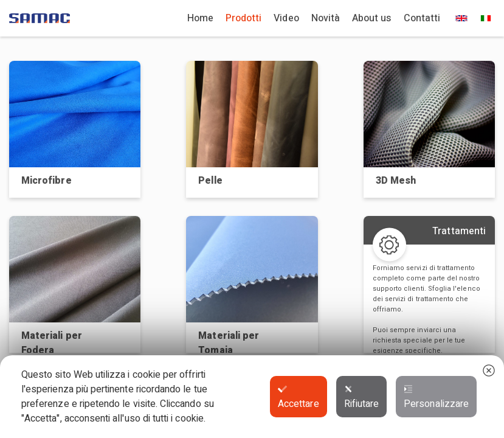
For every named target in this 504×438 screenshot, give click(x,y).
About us (371, 18)
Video (286, 18)
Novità (326, 18)
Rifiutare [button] (362, 398)
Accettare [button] (299, 398)
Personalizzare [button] (436, 398)
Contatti (422, 18)
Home (200, 18)
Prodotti (243, 18)
